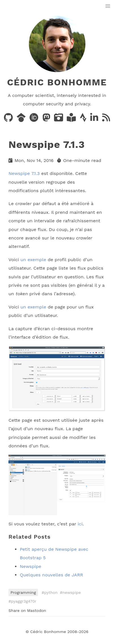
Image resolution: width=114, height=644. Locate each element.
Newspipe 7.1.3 (24, 173)
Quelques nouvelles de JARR (51, 575)
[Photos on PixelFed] (59, 119)
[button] (108, 6)
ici (80, 524)
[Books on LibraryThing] (72, 119)
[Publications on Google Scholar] (22, 119)
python (51, 592)
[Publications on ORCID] (35, 119)
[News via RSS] (106, 119)
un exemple (33, 260)
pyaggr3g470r (24, 601)
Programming (23, 592)
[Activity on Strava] (84, 119)
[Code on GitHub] (9, 119)
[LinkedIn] (95, 119)
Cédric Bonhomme (57, 82)
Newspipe (31, 566)
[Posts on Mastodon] (47, 119)
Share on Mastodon (27, 610)
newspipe (72, 592)
